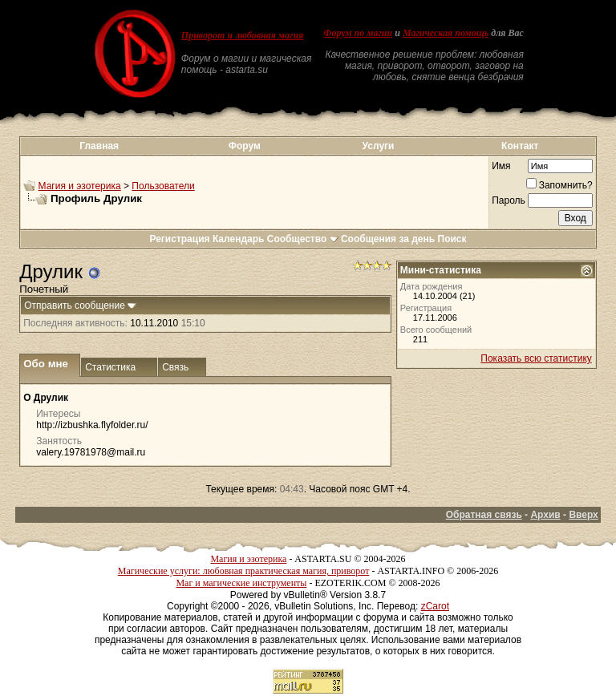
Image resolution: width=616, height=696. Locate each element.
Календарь (239, 239)
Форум (245, 146)
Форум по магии (358, 33)
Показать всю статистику (536, 358)
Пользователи (163, 186)
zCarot (435, 606)
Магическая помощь (446, 33)
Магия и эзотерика (80, 186)
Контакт (520, 146)
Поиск (452, 239)
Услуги (379, 146)
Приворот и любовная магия (243, 35)
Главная (99, 146)
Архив (545, 515)
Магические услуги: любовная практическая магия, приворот (244, 571)
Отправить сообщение (75, 306)
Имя (501, 166)
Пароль (509, 200)
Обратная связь (484, 515)
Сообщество (303, 239)
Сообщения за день (388, 239)
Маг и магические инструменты (241, 583)
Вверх (583, 515)
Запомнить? (559, 185)
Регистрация (179, 239)
